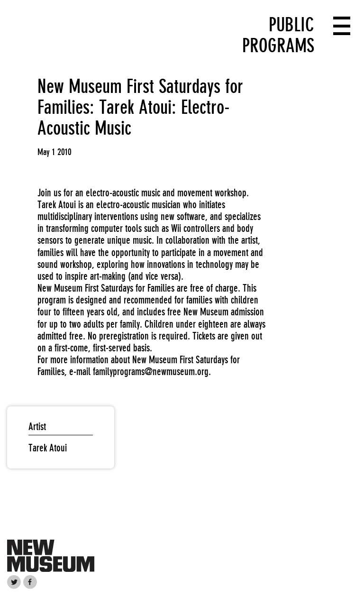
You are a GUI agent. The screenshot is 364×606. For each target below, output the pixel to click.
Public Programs (278, 35)
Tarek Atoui (48, 448)
